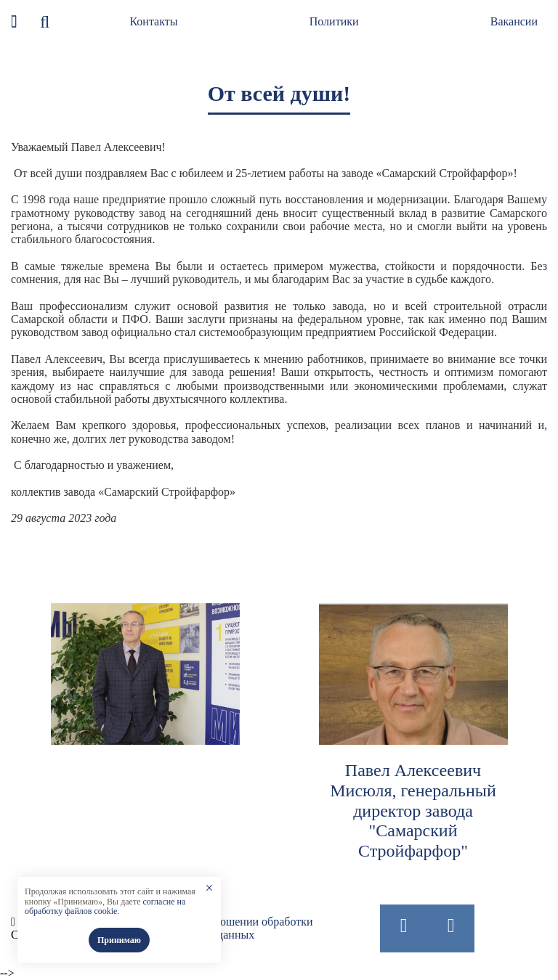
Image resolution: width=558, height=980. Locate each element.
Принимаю (119, 940)
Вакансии (514, 21)
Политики (334, 21)
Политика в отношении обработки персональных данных (229, 928)
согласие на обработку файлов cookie (105, 907)
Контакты (153, 21)
